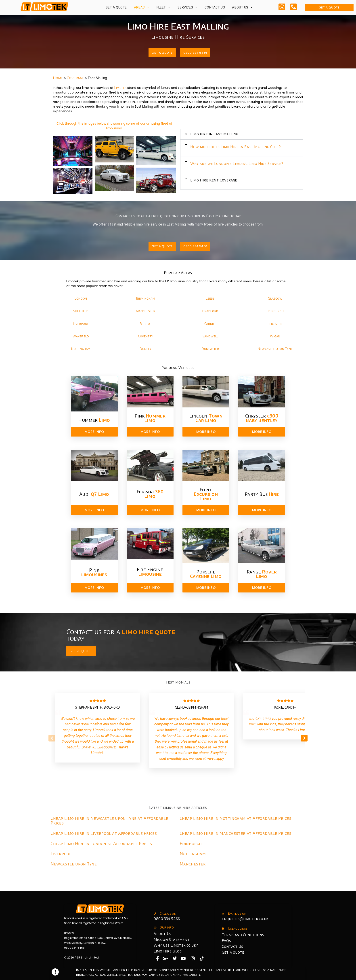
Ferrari (150, 494)
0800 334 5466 (167, 919)
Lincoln (206, 418)
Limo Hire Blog (168, 951)
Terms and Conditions (243, 935)
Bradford (210, 311)
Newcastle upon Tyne (275, 349)
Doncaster (210, 349)
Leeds (210, 298)
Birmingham (146, 298)
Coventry (146, 336)
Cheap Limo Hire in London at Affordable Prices (101, 843)
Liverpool (81, 324)
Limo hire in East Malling (236, 134)
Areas (142, 7)
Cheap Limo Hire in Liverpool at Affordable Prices (104, 833)
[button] (263, 134)
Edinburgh (275, 311)
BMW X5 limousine (98, 747)
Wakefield (81, 336)
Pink (150, 418)
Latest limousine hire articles (178, 807)
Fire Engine (150, 572)
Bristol (146, 324)
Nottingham (81, 349)
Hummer (94, 420)
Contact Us (215, 7)
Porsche (206, 574)
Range (262, 574)
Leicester (275, 324)
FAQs (226, 941)
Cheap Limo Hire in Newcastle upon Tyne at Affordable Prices (109, 820)
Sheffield (81, 311)
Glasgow (275, 298)
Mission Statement (172, 940)
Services (187, 7)
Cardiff (210, 324)
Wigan (275, 336)
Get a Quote (116, 7)
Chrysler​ (262, 418)
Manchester (146, 311)
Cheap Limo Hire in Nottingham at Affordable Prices (236, 818)
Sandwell (210, 336)
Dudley (146, 349)
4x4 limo (263, 718)
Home (58, 78)
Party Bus (262, 494)
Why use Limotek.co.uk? (176, 945)
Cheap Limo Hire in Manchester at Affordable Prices (236, 833)
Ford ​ (206, 494)
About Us (242, 7)
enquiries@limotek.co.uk (245, 919)
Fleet (164, 7)
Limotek (120, 88)
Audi (94, 494)
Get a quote (233, 952)
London (81, 298)
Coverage (75, 78)
